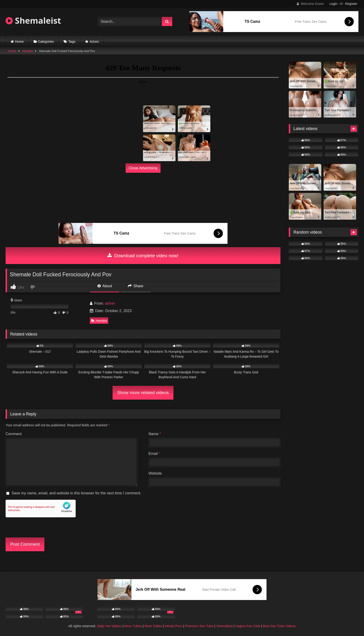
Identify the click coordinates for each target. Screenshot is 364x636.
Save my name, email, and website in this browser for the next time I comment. (76, 493)
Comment (14, 434)
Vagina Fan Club (248, 626)
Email (154, 454)
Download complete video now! (143, 256)
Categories (46, 42)
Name (155, 434)
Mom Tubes (133, 626)
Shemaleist (33, 21)
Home (19, 42)
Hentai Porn (173, 626)
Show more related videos (143, 393)
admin (110, 303)
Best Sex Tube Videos (279, 626)
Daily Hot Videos (109, 626)
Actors (94, 42)
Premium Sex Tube (199, 626)
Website (155, 473)
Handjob (28, 51)
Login (333, 4)
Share (136, 286)
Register (351, 4)
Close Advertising (143, 168)
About (105, 286)
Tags (72, 42)
